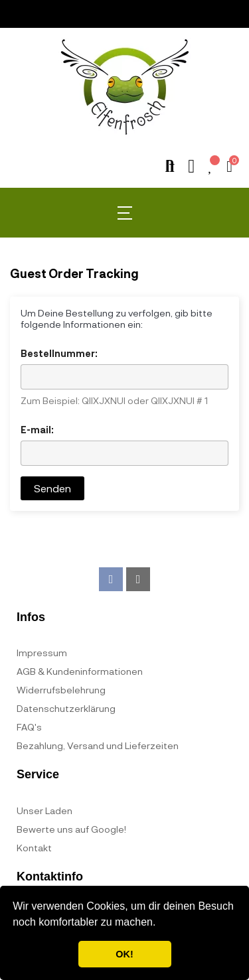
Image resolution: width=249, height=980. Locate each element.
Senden (52, 488)
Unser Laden (44, 810)
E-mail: (37, 430)
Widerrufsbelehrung (61, 690)
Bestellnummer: (59, 353)
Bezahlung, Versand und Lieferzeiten (98, 745)
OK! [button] (124, 954)
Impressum (42, 653)
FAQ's (29, 727)
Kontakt (34, 848)
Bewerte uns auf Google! (71, 829)
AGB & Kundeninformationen (80, 671)
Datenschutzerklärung (66, 708)
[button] (161, 924)
